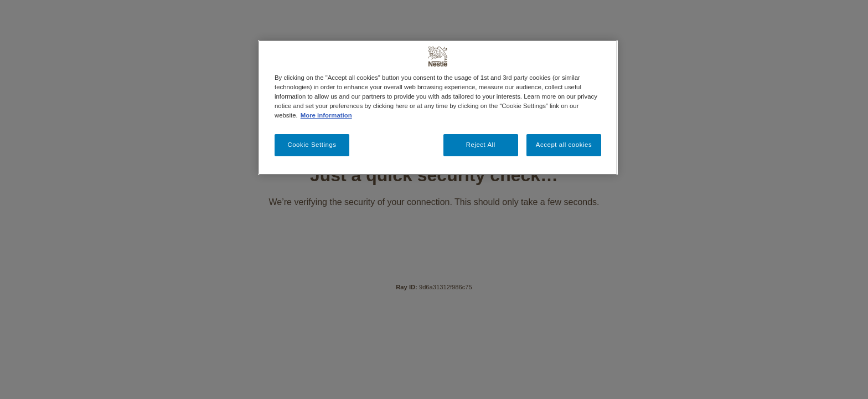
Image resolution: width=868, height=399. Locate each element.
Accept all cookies (564, 145)
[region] (438, 108)
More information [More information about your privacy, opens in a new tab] (326, 115)
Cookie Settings (312, 145)
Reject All (481, 145)
